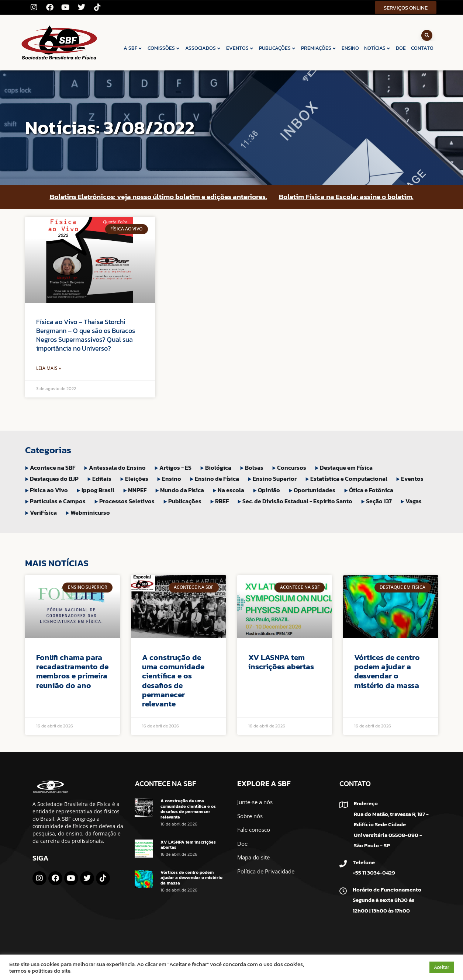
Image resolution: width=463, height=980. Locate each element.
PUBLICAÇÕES (277, 48)
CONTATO (422, 48)
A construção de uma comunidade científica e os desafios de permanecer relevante (173, 680)
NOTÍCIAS (377, 48)
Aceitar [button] (442, 967)
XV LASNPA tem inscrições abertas (281, 662)
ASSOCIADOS (203, 48)
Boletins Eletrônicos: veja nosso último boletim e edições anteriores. (158, 197)
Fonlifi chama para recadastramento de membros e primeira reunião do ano (72, 671)
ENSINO (350, 48)
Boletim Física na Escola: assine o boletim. (346, 197)
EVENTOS (240, 48)
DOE (401, 48)
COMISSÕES (164, 48)
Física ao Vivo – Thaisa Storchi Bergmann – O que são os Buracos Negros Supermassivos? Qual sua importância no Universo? (86, 335)
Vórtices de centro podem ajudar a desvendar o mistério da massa (387, 671)
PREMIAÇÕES (319, 48)
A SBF (133, 48)
